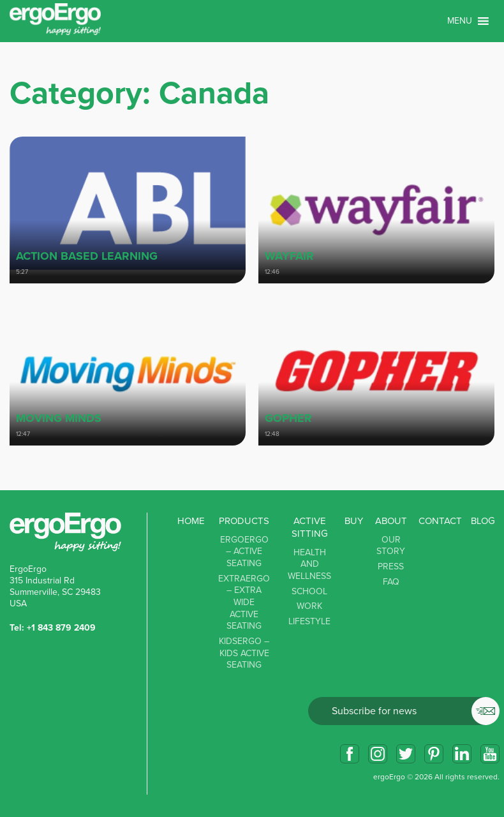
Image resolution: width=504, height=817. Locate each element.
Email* (404, 711)
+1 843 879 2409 (61, 628)
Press (391, 566)
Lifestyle (309, 621)
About (391, 521)
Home (191, 521)
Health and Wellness (309, 564)
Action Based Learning (87, 256)
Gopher (288, 418)
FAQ (391, 582)
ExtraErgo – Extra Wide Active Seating (244, 603)
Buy (354, 521)
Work (309, 606)
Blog (483, 521)
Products (244, 521)
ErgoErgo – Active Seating (244, 551)
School (309, 591)
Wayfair (289, 256)
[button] (460, 21)
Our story (391, 546)
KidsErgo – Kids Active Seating (244, 653)
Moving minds (59, 418)
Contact (440, 521)
